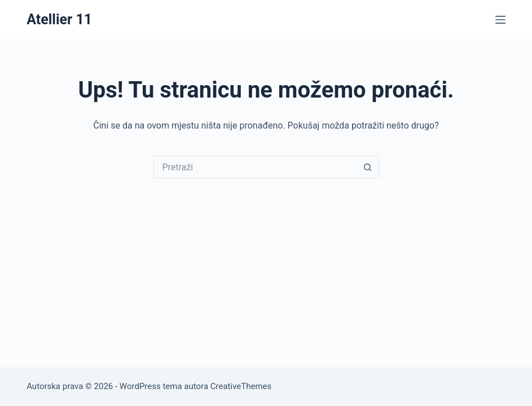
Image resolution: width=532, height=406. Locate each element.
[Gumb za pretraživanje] (368, 167)
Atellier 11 (59, 19)
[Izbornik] (500, 20)
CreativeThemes (241, 386)
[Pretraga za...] (255, 167)
